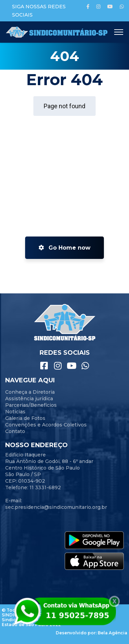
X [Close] (114, 602)
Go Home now (64, 248)
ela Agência (114, 633)
